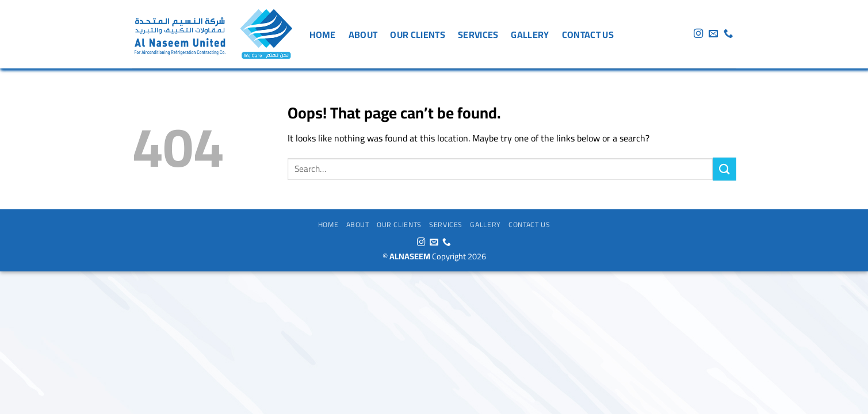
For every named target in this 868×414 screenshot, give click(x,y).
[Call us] (728, 34)
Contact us (588, 34)
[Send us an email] (713, 34)
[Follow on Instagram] (698, 34)
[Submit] (724, 169)
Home (323, 34)
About (363, 34)
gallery (530, 34)
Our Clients (418, 34)
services (478, 34)
